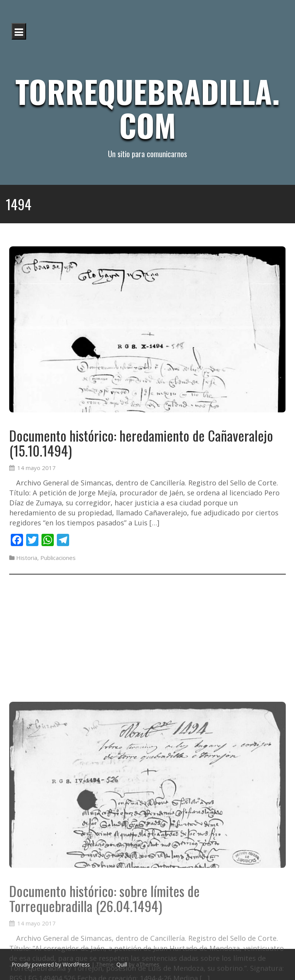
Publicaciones (58, 560)
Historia (27, 560)
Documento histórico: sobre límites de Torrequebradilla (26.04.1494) (104, 954)
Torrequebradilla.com (147, 108)
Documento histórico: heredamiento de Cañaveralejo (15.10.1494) (141, 445)
